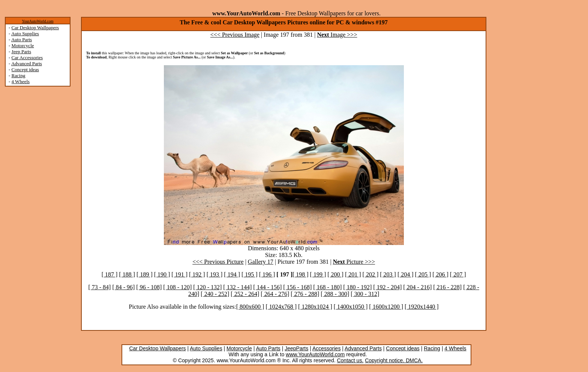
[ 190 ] (162, 274)
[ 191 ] (179, 274)
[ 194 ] (232, 274)
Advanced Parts (27, 63)
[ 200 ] (335, 274)
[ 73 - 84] (99, 287)
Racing (19, 75)
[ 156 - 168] (297, 287)
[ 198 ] (301, 274)
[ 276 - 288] (305, 294)
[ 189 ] (145, 274)
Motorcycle (23, 46)
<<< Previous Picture (218, 262)
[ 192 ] (197, 274)
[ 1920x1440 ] (422, 307)
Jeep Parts (21, 52)
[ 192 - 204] (387, 287)
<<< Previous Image (235, 35)
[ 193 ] (215, 274)
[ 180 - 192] (357, 287)
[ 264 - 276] (275, 294)
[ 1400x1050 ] (351, 307)
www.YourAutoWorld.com (315, 354)
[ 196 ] (267, 274)
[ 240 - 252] (215, 294)
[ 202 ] (371, 274)
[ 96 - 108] (149, 287)
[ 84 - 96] (123, 287)
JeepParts (296, 348)
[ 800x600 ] (250, 307)
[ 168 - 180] (327, 287)
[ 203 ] (388, 274)
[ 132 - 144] (237, 287)
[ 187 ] (110, 274)
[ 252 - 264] (245, 294)
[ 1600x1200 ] (386, 307)
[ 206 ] (440, 274)
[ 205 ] (423, 274)
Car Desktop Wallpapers (35, 28)
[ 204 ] (406, 274)
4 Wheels (21, 81)
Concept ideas (25, 69)
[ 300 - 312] (365, 294)
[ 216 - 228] (447, 287)
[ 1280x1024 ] (315, 307)
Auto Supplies (25, 34)
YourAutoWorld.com (37, 21)
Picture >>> (354, 262)
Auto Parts (22, 40)
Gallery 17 (261, 262)
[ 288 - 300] (335, 294)
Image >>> (337, 35)
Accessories (326, 348)
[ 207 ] (458, 274)
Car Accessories (27, 58)
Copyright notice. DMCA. (394, 360)
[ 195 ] (250, 274)
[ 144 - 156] (267, 287)
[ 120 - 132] (207, 287)
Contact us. (350, 360)
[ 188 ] (127, 274)
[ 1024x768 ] (281, 307)
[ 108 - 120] (177, 287)
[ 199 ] (318, 274)
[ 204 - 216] (417, 287)
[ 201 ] (353, 274)
